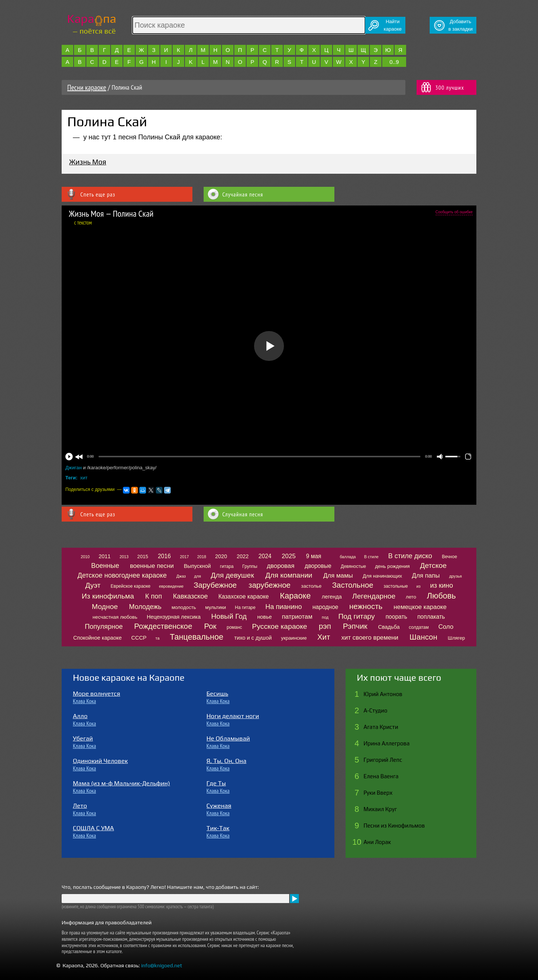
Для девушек (232, 575)
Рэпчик (355, 626)
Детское (433, 565)
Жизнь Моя (88, 162)
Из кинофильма (108, 596)
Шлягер (457, 638)
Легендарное (374, 596)
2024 (265, 556)
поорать (396, 617)
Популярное (104, 627)
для (197, 576)
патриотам (297, 617)
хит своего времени (370, 638)
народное (325, 607)
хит (84, 478)
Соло (446, 627)
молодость (184, 607)
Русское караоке (280, 626)
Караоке (295, 596)
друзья (455, 576)
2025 (289, 556)
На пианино (284, 607)
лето (411, 597)
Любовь (441, 596)
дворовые (318, 566)
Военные (105, 566)
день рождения (392, 566)
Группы (250, 566)
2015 (143, 557)
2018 (202, 557)
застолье (311, 586)
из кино (441, 585)
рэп (325, 626)
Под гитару (357, 616)
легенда (332, 597)
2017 (185, 557)
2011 (105, 556)
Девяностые (353, 566)
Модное (105, 607)
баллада (348, 557)
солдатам (419, 627)
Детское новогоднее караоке (122, 575)
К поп (154, 596)
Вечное (450, 557)
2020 (221, 556)
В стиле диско (410, 556)
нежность (366, 606)
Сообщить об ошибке (454, 212)
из (419, 586)
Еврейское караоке (131, 586)
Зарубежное (215, 585)
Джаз (181, 576)
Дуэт (93, 585)
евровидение (171, 586)
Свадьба (389, 627)
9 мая (314, 556)
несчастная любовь (115, 617)
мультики (216, 607)
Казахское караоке (243, 596)
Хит (324, 637)
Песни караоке (87, 87)
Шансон (423, 637)
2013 (124, 557)
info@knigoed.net (162, 965)
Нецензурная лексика (174, 617)
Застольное (353, 585)
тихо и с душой (253, 638)
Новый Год (229, 616)
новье (264, 617)
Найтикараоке (393, 25)
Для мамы (338, 576)
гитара (227, 566)
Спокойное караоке (98, 638)
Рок (210, 626)
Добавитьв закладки (460, 25)
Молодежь (145, 607)
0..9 (394, 62)
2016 (164, 556)
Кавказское (190, 596)
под (325, 617)
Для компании (289, 575)
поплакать (431, 617)
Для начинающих (382, 576)
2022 (242, 556)
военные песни (152, 566)
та (157, 638)
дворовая (281, 566)
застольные (396, 586)
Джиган (74, 468)
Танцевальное (196, 637)
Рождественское (163, 626)
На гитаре (245, 608)
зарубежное (269, 585)
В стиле (371, 557)
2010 (85, 557)
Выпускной (197, 566)
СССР (139, 638)
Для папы (426, 576)
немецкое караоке (420, 607)
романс (234, 627)
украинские (294, 638)
